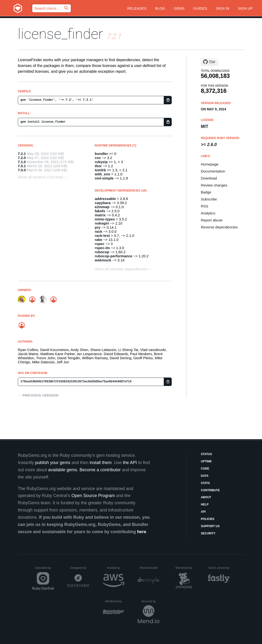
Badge (206, 192)
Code (205, 469)
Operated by (45, 570)
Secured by (150, 601)
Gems (179, 8)
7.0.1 (22, 166)
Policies (208, 519)
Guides (200, 8)
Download (209, 178)
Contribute (210, 490)
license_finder (60, 34)
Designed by (79, 568)
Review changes (214, 185)
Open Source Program (93, 496)
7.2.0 (22, 158)
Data (205, 476)
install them (101, 463)
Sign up (245, 8)
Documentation (213, 171)
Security (208, 533)
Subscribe (209, 199)
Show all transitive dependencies (121, 269)
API (203, 512)
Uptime (206, 461)
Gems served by (219, 568)
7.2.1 (22, 154)
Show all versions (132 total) (40, 177)
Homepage (210, 164)
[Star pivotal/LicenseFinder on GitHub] (209, 62)
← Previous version (38, 395)
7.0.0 (22, 170)
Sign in (223, 8)
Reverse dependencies (219, 227)
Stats (205, 483)
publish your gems (53, 463)
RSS (205, 206)
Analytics (208, 213)
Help (205, 505)
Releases (137, 8)
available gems (63, 470)
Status (206, 454)
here (142, 532)
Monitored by (185, 568)
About (206, 497)
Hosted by (116, 568)
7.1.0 (22, 162)
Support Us (210, 526)
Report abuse (212, 220)
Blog (160, 8)
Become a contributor (100, 470)
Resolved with (150, 568)
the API (130, 463)
